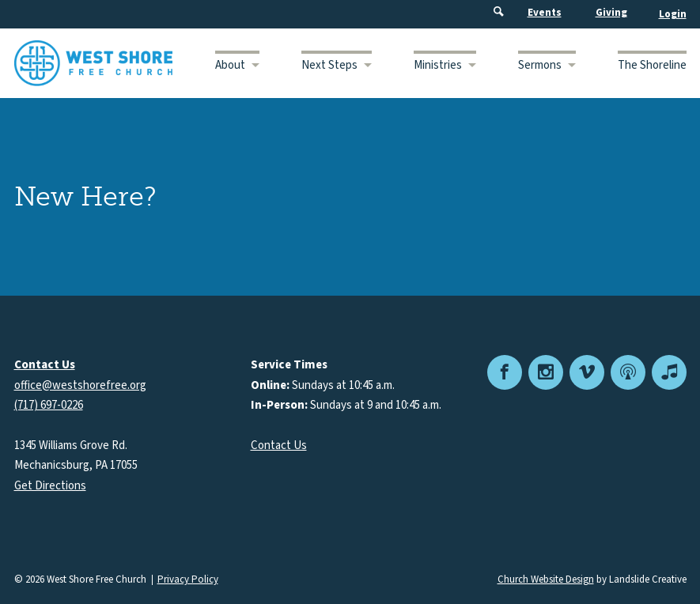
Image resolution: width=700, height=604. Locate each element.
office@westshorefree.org (80, 385)
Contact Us (279, 445)
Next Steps (329, 65)
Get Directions (50, 486)
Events (545, 13)
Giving (611, 13)
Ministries (438, 65)
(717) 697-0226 (49, 405)
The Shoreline (652, 65)
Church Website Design (546, 579)
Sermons (540, 65)
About (230, 65)
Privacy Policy (188, 580)
